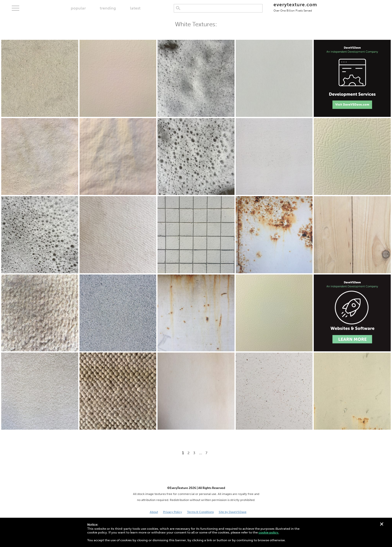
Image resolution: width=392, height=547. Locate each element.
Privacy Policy (172, 512)
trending (108, 8)
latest (135, 8)
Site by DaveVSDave (233, 512)
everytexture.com (295, 7)
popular (78, 8)
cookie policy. (269, 532)
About (154, 512)
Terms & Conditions (200, 512)
